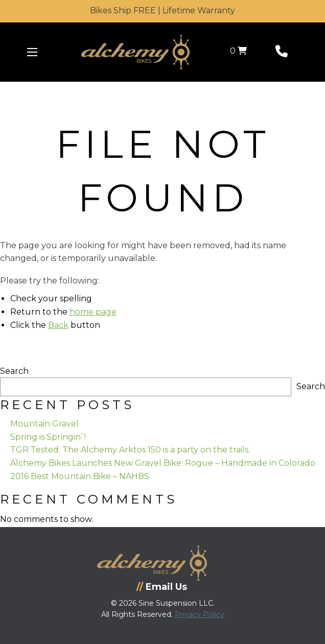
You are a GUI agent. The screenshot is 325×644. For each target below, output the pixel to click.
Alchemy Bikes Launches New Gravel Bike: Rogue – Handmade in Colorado (163, 463)
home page (93, 312)
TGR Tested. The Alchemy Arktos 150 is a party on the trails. (130, 450)
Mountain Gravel (44, 424)
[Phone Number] (282, 53)
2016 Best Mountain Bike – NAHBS (80, 476)
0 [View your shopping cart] (238, 51)
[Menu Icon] (32, 52)
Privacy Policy (200, 614)
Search (14, 371)
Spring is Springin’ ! (48, 437)
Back (58, 325)
